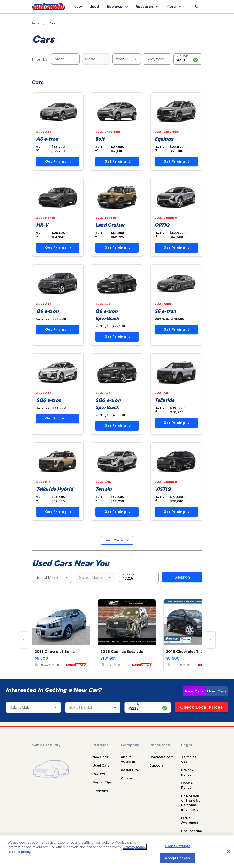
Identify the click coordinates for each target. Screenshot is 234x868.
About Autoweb (128, 759)
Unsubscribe (192, 831)
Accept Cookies (177, 858)
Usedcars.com (162, 757)
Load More (117, 540)
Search (182, 577)
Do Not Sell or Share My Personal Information (191, 803)
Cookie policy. (20, 852)
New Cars (194, 691)
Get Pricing (58, 162)
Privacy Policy (187, 772)
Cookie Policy (187, 785)
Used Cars (217, 691)
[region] (117, 852)
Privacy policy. (135, 847)
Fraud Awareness (190, 820)
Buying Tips (102, 782)
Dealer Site (130, 770)
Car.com (156, 765)
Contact (127, 778)
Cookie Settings (177, 846)
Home (36, 24)
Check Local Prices (202, 707)
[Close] (229, 851)
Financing (100, 791)
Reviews (99, 774)
